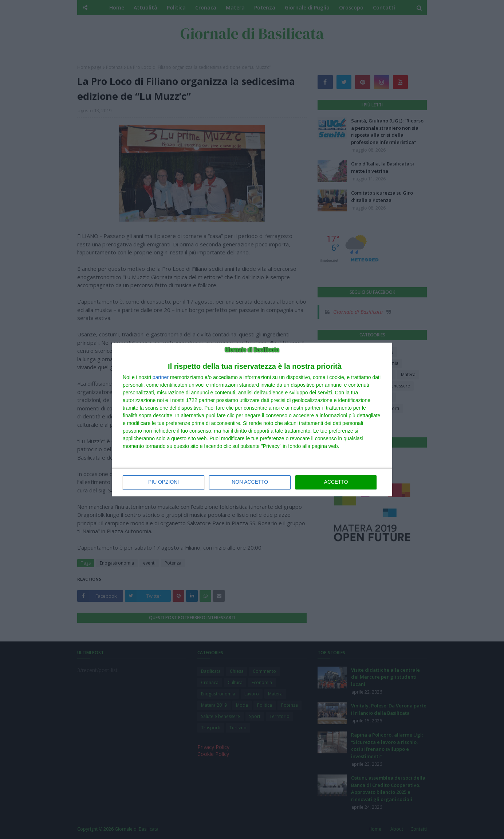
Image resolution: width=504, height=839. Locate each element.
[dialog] (252, 419)
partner (161, 377)
